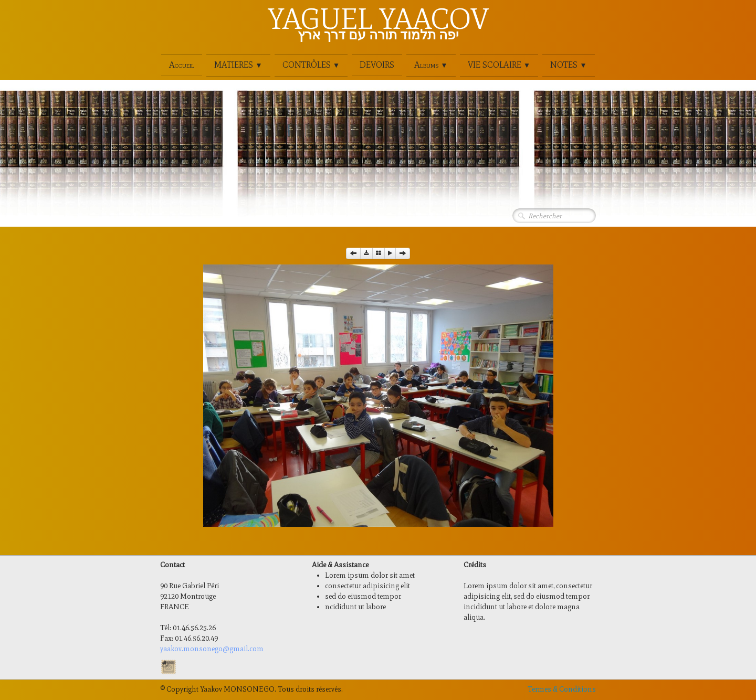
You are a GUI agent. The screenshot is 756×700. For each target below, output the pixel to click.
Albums (431, 65)
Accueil (182, 65)
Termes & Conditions (562, 689)
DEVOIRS (377, 65)
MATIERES (238, 65)
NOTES (568, 65)
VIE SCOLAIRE (499, 65)
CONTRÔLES (311, 65)
